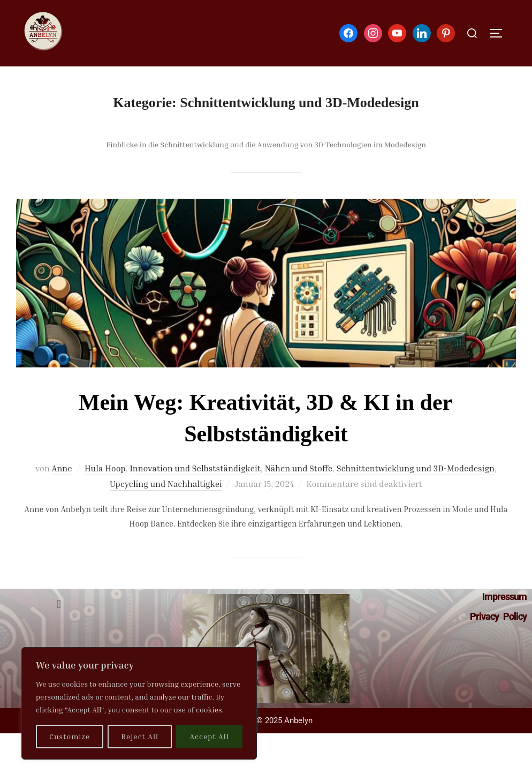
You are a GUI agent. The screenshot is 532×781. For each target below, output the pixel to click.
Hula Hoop (105, 468)
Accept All (209, 736)
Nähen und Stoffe (299, 468)
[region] (139, 703)
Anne (62, 468)
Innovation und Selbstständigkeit (195, 468)
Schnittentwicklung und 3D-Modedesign (416, 468)
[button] (59, 604)
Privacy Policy (498, 616)
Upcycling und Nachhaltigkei (166, 484)
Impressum (504, 596)
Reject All (140, 736)
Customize (70, 736)
